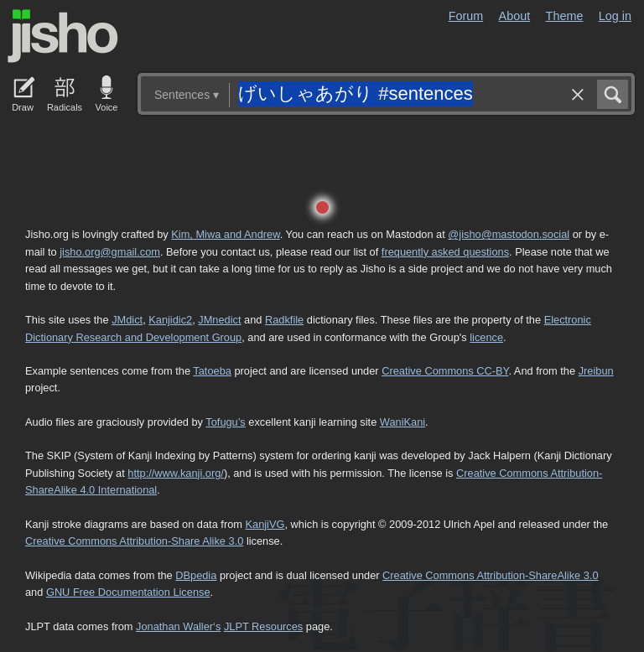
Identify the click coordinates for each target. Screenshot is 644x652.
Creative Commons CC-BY (445, 371)
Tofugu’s (225, 422)
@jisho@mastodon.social (509, 234)
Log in (615, 16)
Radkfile (284, 320)
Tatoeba (212, 371)
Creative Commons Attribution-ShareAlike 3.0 (490, 575)
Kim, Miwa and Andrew (225, 234)
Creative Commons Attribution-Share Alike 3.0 (134, 541)
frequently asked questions (445, 252)
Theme (565, 16)
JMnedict (219, 320)
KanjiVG (265, 524)
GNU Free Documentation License (128, 592)
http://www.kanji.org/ (176, 473)
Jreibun (596, 371)
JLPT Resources (263, 626)
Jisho (63, 36)
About (515, 16)
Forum (466, 16)
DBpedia (196, 575)
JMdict (127, 320)
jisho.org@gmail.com (110, 252)
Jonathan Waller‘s (178, 626)
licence (486, 337)
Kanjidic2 (170, 320)
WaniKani (402, 422)
